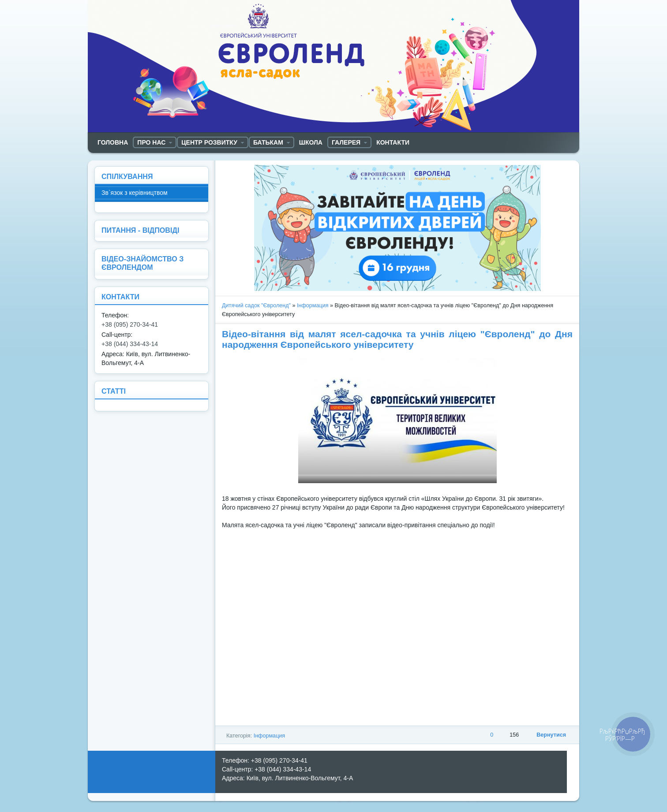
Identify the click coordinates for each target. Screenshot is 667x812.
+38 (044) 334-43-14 (130, 344)
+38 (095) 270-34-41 (130, 324)
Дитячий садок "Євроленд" (256, 305)
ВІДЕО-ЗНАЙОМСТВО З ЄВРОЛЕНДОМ (142, 263)
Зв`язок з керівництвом (135, 193)
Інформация (313, 305)
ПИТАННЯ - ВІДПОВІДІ (140, 230)
